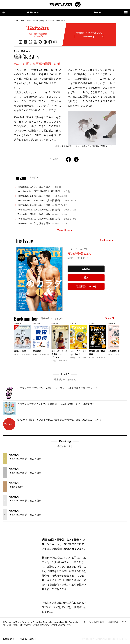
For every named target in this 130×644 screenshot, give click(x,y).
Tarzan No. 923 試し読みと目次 (42, 216)
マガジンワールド (65, 4)
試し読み (86, 270)
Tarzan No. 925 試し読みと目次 (42, 197)
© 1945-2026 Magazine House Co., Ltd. (102, 640)
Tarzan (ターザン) (40, 21)
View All (111, 320)
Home (28, 21)
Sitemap (8, 640)
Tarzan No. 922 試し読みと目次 (42, 225)
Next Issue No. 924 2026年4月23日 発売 (47, 220)
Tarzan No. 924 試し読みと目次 (42, 206)
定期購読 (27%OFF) (86, 288)
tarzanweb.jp (92, 37)
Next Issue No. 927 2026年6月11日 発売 (44, 193)
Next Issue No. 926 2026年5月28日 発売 (47, 202)
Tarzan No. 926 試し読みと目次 (39, 188)
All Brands (21, 13)
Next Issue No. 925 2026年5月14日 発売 (47, 211)
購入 (86, 279)
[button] (114, 342)
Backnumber (108, 242)
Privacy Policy (27, 640)
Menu (111, 13)
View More (65, 232)
